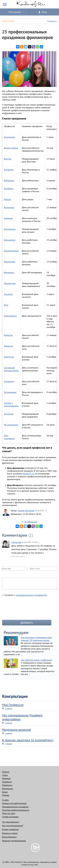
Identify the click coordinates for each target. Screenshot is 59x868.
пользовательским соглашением (31, 595)
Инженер (8, 218)
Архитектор (9, 137)
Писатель (8, 294)
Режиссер (8, 346)
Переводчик (10, 283)
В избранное (31, 522)
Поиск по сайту (9, 813)
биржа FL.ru (28, 474)
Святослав (16, 542)
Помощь (6, 795)
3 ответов (8, 708)
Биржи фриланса (9, 837)
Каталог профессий (10, 829)
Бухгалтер (9, 170)
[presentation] (24, 609)
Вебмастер (9, 180)
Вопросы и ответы (10, 833)
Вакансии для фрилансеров (14, 841)
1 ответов (8, 723)
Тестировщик (10, 392)
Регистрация (15, 12)
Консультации (15, 696)
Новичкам (6, 778)
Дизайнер (9, 188)
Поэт (6, 305)
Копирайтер (10, 240)
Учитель (8, 403)
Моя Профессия (13, 705)
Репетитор (9, 357)
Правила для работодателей (14, 803)
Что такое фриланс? (11, 822)
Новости (6, 772)
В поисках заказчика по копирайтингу (28, 740)
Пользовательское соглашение (15, 807)
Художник (9, 414)
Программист (10, 316)
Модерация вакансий (17, 730)
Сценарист (9, 381)
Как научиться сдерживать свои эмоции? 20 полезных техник (36, 639)
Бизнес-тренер (11, 148)
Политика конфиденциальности (16, 810)
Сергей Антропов (26, 510)
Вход (44, 12)
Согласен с (25, 595)
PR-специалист (11, 425)
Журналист (9, 207)
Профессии (7, 782)
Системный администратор (11, 369)
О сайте (5, 800)
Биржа (5, 792)
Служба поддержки (10, 817)
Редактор (8, 335)
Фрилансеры (8, 789)
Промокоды (7, 785)
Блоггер (8, 159)
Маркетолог (10, 262)
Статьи (5, 775)
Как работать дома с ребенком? (36, 660)
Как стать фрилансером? (13, 826)
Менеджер (9, 272)
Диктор (7, 199)
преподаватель (11, 406)
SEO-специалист (9, 437)
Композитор (10, 229)
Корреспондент (11, 251)
